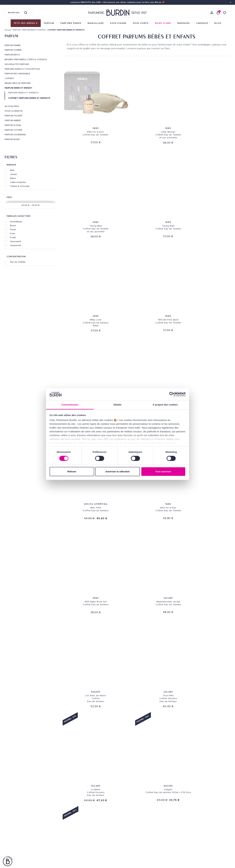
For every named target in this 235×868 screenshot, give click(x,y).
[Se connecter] (212, 13)
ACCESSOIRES (12, 106)
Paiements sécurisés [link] (94, 811)
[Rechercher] (26, 13)
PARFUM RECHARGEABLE (17, 74)
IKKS (12, 170)
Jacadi (13, 174)
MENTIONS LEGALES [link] (20, 852)
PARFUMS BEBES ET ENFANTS (23, 93)
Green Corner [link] (51, 831)
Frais (12, 233)
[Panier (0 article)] (218, 13)
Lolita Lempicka (18, 182)
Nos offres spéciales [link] (56, 845)
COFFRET (9, 78)
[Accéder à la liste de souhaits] (225, 13)
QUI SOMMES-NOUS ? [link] (15, 810)
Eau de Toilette (18, 262)
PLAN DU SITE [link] (50, 840)
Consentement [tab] (70, 405)
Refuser (72, 471)
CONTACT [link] (87, 850)
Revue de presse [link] (130, 839)
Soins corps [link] (50, 811)
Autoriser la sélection (118, 471)
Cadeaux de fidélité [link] (210, 772)
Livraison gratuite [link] (25, 772)
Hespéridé (16, 245)
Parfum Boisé (12, 139)
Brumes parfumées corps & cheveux (26, 60)
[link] (26, 23)
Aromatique (16, 221)
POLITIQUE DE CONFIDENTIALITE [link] (20, 847)
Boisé (13, 225)
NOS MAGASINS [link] (130, 793)
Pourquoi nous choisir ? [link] (57, 855)
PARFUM (11, 36)
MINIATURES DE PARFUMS (18, 83)
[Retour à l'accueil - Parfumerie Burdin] (117, 13)
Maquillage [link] (50, 816)
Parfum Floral (13, 125)
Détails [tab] (117, 405)
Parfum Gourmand (15, 135)
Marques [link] (48, 821)
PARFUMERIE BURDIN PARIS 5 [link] (135, 813)
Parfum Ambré (13, 121)
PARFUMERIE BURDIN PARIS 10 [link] (136, 801)
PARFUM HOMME (13, 50)
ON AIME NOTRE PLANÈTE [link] (17, 856)
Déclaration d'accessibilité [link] (98, 855)
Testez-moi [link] (88, 829)
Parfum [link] (47, 801)
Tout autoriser (163, 471)
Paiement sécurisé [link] (164, 772)
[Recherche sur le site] (17, 13)
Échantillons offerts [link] (71, 772)
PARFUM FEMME (13, 45)
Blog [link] (46, 836)
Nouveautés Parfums (17, 64)
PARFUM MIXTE (12, 55)
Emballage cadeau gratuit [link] (117, 772)
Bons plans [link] (50, 826)
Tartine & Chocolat (20, 186)
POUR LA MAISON (14, 111)
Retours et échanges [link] (94, 806)
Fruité (13, 237)
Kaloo (13, 178)
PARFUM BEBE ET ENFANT (18, 88)
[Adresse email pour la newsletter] (195, 814)
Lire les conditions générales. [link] (174, 825)
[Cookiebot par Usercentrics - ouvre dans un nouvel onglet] (172, 394)
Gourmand (16, 241)
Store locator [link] (129, 844)
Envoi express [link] (103, 801)
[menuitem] (26, 23)
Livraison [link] (87, 801)
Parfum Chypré (13, 130)
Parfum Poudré (13, 116)
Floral (13, 229)
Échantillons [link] (90, 824)
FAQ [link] (84, 842)
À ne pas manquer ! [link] (54, 850)
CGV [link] (7, 852)
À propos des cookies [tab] (165, 405)
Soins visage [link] (50, 806)
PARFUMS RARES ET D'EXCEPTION (22, 69)
